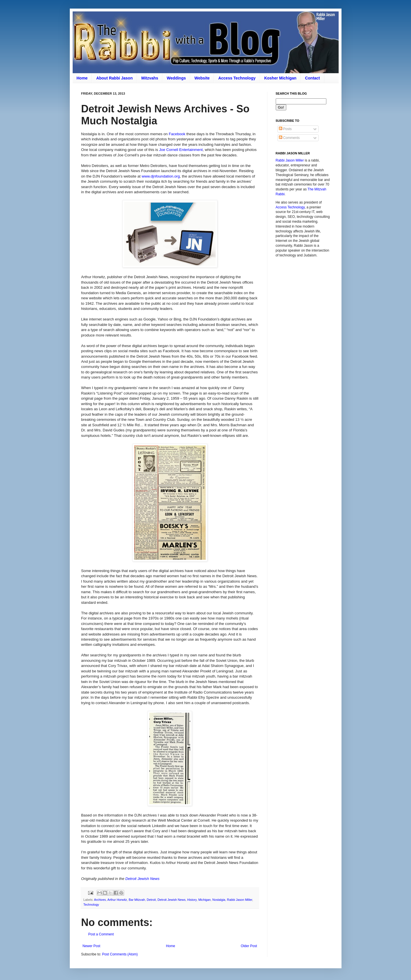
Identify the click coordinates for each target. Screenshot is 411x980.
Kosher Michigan (280, 78)
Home (82, 78)
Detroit (151, 900)
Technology (91, 905)
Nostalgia (219, 900)
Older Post (249, 946)
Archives (100, 900)
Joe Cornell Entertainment (181, 150)
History (192, 900)
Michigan (204, 900)
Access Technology (237, 78)
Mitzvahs (150, 78)
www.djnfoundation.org (161, 176)
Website (202, 78)
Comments (289, 138)
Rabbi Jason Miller (240, 900)
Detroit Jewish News (142, 879)
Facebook (177, 134)
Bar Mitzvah (137, 900)
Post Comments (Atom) (120, 954)
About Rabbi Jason (114, 78)
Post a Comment (101, 934)
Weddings (176, 78)
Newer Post (92, 946)
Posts (285, 129)
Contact (312, 78)
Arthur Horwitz (117, 900)
